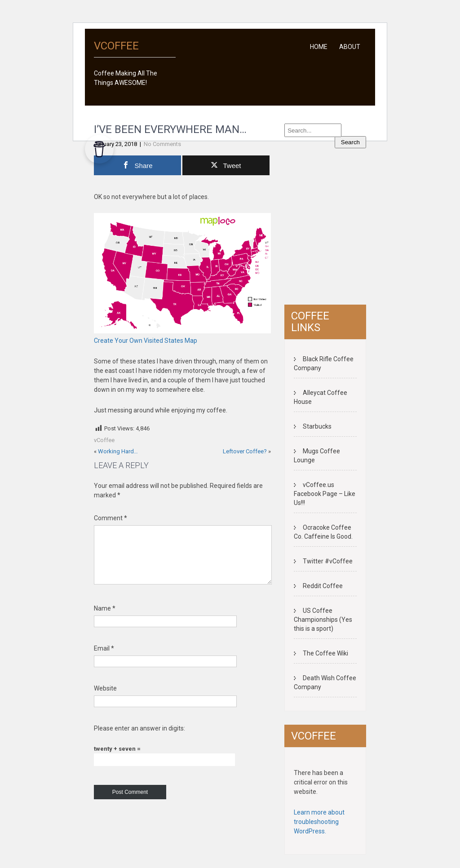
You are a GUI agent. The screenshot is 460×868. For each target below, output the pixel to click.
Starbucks (317, 426)
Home (319, 47)
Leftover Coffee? (245, 451)
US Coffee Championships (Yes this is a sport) (323, 620)
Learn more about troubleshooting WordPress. (319, 822)
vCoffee (104, 440)
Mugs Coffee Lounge (317, 456)
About (350, 47)
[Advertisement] (360, 230)
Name (105, 619)
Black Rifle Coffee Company (324, 363)
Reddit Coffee (323, 586)
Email (104, 659)
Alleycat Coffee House (321, 397)
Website (105, 699)
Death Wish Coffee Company (325, 682)
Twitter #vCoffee (328, 561)
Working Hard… (118, 451)
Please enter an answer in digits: (139, 739)
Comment (111, 518)
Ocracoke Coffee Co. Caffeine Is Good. (323, 532)
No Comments (162, 144)
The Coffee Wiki (325, 653)
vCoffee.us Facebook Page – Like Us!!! (325, 494)
